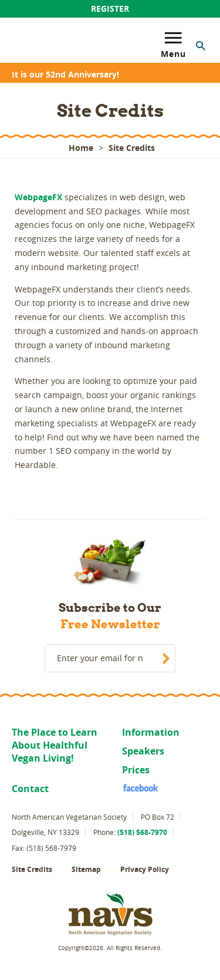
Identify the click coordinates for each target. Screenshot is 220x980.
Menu (173, 43)
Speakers (143, 751)
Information (151, 732)
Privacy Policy (145, 869)
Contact (30, 789)
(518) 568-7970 (142, 832)
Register (110, 9)
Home (81, 148)
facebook (135, 787)
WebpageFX (38, 197)
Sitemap (86, 869)
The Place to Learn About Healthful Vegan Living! (55, 745)
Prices (136, 770)
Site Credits (32, 869)
